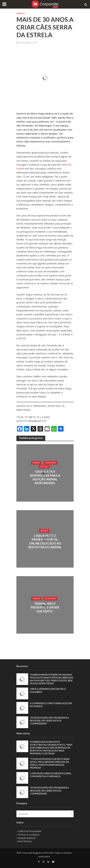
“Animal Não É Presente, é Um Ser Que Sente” (45, 607)
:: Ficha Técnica (24, 841)
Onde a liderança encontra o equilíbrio (48, 690)
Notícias (44, 467)
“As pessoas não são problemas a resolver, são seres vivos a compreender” (49, 721)
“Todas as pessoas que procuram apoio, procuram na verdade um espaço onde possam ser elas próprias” (50, 763)
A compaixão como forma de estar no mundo (51, 705)
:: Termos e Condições (28, 835)
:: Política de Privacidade (29, 831)
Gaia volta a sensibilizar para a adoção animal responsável (45, 477)
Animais (21, 13)
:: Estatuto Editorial (26, 838)
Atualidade (50, 463)
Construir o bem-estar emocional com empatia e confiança (51, 775)
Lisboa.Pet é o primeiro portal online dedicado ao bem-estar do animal (45, 541)
